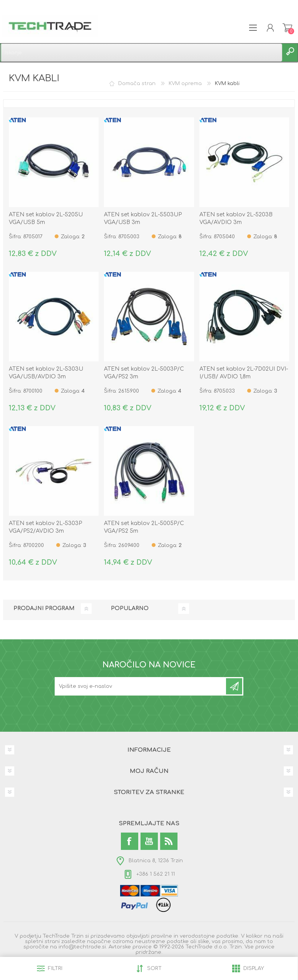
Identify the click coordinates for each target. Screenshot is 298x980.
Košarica (287, 28)
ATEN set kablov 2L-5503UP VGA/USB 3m (143, 218)
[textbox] (141, 53)
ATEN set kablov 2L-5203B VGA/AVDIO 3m (236, 218)
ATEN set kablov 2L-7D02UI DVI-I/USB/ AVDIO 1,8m (244, 373)
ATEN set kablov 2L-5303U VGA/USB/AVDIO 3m (46, 373)
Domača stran (137, 84)
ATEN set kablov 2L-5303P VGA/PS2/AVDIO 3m (45, 527)
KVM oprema (185, 84)
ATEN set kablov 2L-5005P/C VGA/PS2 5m (144, 527)
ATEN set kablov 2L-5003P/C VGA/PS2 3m (144, 373)
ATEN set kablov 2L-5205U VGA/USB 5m (46, 218)
